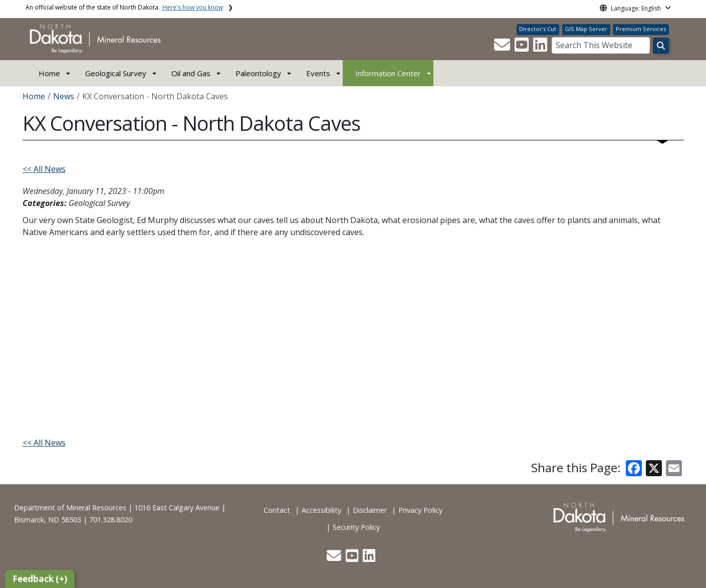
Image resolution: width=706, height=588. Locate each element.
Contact (277, 510)
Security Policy (356, 527)
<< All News (44, 169)
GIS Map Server (586, 29)
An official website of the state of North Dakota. (124, 7)
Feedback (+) (40, 579)
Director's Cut (538, 29)
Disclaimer (370, 510)
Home (49, 73)
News (64, 96)
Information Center (388, 73)
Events (318, 73)
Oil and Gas (191, 73)
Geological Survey (116, 73)
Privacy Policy (420, 510)
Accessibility (321, 510)
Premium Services (641, 29)
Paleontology (258, 73)
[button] (503, 48)
